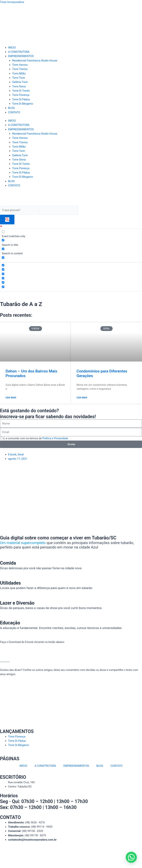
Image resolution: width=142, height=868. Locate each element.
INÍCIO (12, 48)
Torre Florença (21, 95)
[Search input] (19, 210)
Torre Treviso (20, 69)
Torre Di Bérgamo (23, 104)
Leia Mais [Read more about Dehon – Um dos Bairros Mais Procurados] (11, 398)
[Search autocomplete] (59, 210)
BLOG (11, 108)
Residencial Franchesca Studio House (35, 61)
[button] (131, 857)
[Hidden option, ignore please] (3, 265)
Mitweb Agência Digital (73, 857)
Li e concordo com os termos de (36, 438)
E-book (12, 454)
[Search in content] (3, 249)
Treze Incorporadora (12, 2)
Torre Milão (19, 73)
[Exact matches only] (3, 232)
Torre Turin (19, 78)
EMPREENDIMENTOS (21, 56)
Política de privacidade (83, 852)
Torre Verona (20, 65)
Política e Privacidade (55, 438)
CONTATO (14, 112)
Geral (21, 454)
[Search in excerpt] (3, 258)
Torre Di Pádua (21, 99)
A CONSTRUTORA (19, 52)
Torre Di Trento (21, 91)
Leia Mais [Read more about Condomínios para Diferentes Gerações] (82, 398)
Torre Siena (19, 86)
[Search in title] (3, 240)
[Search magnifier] (7, 220)
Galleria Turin (20, 82)
